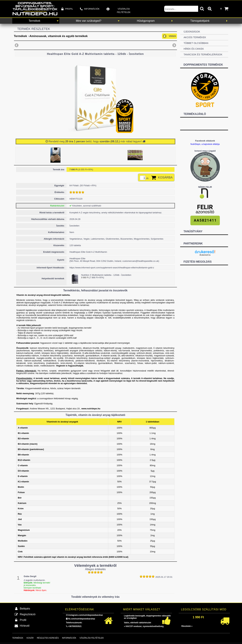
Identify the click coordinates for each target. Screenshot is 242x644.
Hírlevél (25, 626)
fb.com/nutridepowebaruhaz (82, 619)
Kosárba (165, 177)
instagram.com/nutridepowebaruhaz (86, 615)
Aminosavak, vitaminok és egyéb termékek (59, 36)
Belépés (25, 609)
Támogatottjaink (200, 21)
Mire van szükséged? (88, 21)
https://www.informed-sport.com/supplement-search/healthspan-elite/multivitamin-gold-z (112, 268)
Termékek (34, 21)
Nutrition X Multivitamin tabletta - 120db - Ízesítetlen (106, 275)
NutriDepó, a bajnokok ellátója (205, 144)
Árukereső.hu (205, 255)
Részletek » (187, 626)
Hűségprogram (146, 21)
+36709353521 (75, 626)
